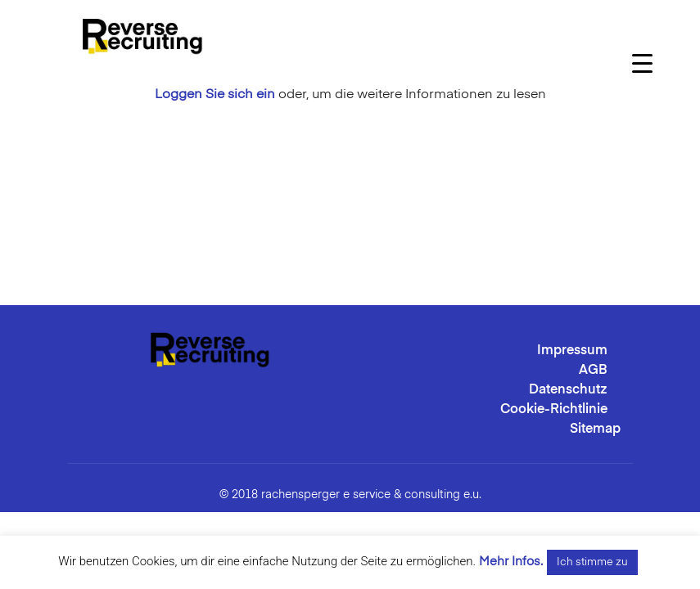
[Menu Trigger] (642, 63)
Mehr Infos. (511, 562)
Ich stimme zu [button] (592, 562)
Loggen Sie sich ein (215, 95)
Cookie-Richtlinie (554, 410)
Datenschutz (568, 390)
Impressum (572, 351)
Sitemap (595, 429)
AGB (593, 371)
